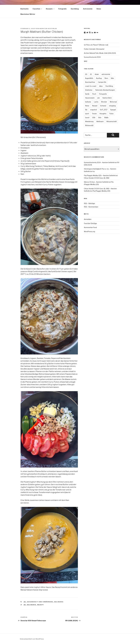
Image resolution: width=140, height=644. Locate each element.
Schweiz (103, 106)
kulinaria (59, 602)
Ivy (94, 171)
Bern (106, 78)
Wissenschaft (112, 121)
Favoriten (38, 9)
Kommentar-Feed (90, 227)
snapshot (94, 110)
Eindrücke (89, 90)
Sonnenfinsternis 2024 (92, 57)
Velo (100, 118)
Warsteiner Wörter (28, 14)
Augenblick (89, 78)
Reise (99, 9)
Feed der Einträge (90, 223)
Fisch (94, 94)
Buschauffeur (90, 82)
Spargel (113, 110)
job (99, 98)
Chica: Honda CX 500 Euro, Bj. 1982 (97, 178)
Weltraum (100, 121)
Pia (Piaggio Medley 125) (101, 191)
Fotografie (62, 9)
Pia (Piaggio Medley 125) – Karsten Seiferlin (100, 175)
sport (87, 114)
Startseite (24, 9)
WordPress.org (89, 231)
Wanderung (89, 121)
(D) (25, 602)
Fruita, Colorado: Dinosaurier (94, 49)
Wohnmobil (89, 125)
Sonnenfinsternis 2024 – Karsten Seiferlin (99, 162)
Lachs (96, 102)
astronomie (106, 74)
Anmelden (88, 219)
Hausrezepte (90, 98)
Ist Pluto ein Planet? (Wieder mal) (96, 45)
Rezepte (50, 9)
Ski (86, 110)
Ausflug (99, 78)
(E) (91, 74)
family (87, 94)
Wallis (106, 118)
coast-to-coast (91, 86)
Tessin (94, 114)
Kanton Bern (107, 98)
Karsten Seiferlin (48, 29)
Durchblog (75, 9)
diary (101, 86)
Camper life (102, 82)
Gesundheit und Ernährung (40, 602)
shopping (112, 106)
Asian (97, 74)
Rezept (41, 605)
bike (112, 78)
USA (94, 118)
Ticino (111, 114)
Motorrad (113, 102)
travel (87, 118)
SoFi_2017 (104, 110)
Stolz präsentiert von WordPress (32, 639)
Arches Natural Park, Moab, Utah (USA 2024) (100, 53)
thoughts (103, 114)
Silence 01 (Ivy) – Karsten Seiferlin (96, 182)
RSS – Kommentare (91, 207)
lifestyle (104, 102)
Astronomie (88, 9)
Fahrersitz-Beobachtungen (105, 90)
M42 (86, 61)
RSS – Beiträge (89, 203)
